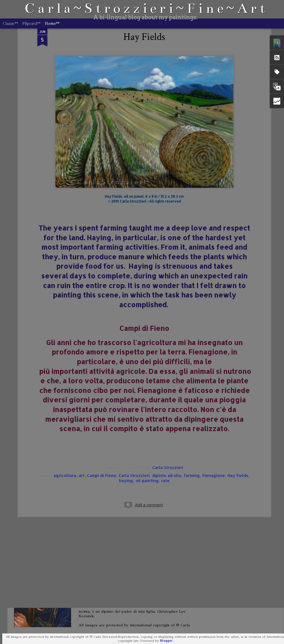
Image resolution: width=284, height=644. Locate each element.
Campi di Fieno (102, 397)
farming (192, 397)
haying (126, 402)
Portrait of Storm (104, 573)
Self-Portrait (100, 508)
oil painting (147, 402)
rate (165, 402)
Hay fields (238, 397)
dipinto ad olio (167, 397)
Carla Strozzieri (168, 389)
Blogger (166, 641)
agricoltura (65, 397)
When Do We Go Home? (111, 443)
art (82, 397)
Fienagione (214, 397)
